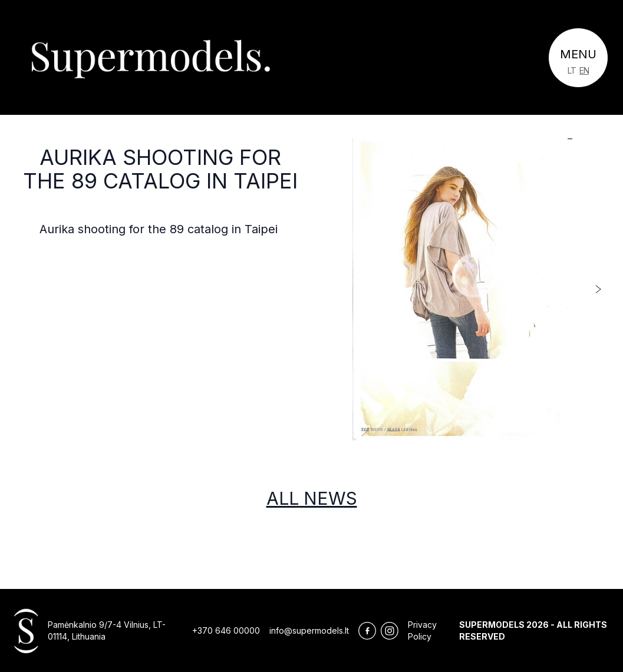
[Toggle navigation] (578, 58)
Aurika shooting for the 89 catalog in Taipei (160, 169)
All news (312, 498)
